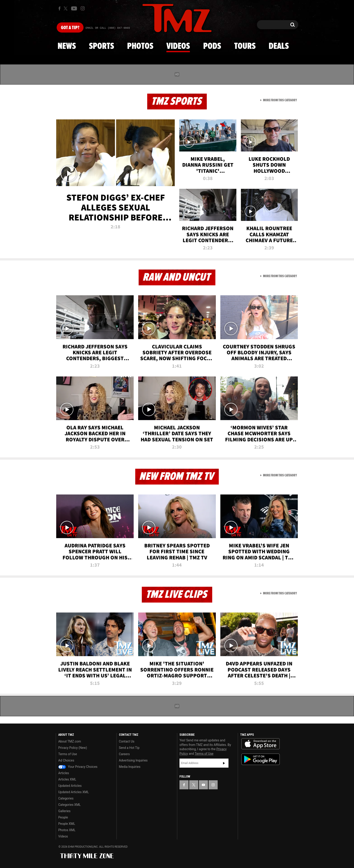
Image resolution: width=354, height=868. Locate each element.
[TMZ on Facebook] (59, 8)
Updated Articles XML (73, 792)
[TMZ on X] (66, 8)
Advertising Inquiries (133, 760)
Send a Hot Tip (129, 748)
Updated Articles (70, 786)
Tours (245, 46)
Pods (212, 46)
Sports (101, 46)
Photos (140, 46)
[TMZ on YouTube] (203, 785)
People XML (67, 824)
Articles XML (67, 779)
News (67, 46)
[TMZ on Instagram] (83, 8)
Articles (64, 773)
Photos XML (67, 830)
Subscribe (224, 763)
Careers (124, 754)
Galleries (64, 811)
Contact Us (127, 741)
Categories (66, 798)
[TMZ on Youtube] (74, 8)
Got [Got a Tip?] (70, 28)
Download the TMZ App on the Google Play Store (261, 759)
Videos (178, 46)
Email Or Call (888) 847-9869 (108, 28)
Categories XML (69, 805)
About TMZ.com (70, 741)
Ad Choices (66, 760)
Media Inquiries (130, 767)
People (63, 817)
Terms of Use (68, 754)
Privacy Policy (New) (73, 748)
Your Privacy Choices (78, 767)
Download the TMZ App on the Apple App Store (261, 744)
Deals (279, 46)
